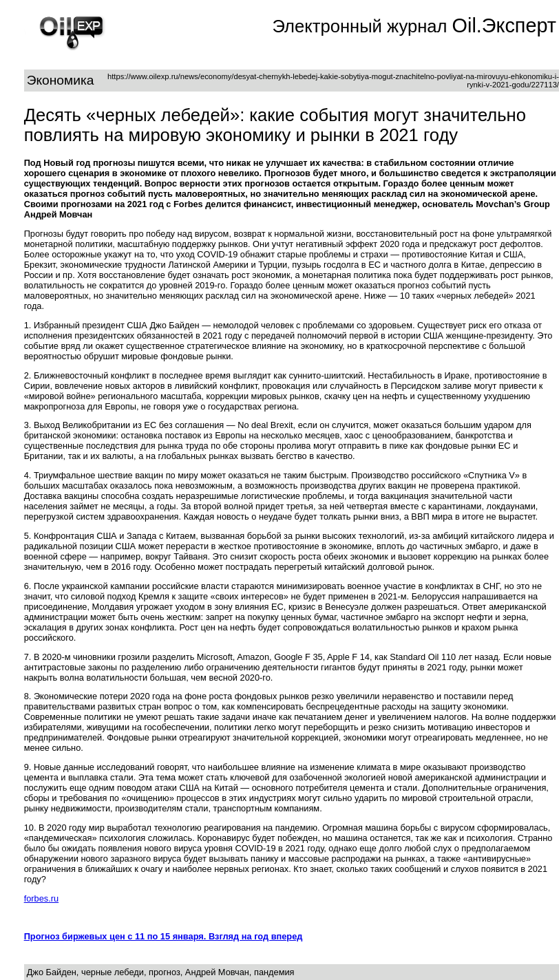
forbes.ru (42, 898)
